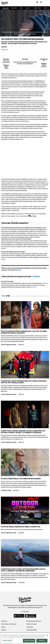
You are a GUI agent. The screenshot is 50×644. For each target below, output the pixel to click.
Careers (4, 630)
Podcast (28, 8)
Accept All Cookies (29, 641)
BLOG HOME (6, 8)
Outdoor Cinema (32, 624)
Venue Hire (30, 627)
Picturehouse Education (34, 621)
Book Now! (36, 277)
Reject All (42, 641)
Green (3, 627)
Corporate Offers (32, 630)
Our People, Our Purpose (9, 624)
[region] (25, 638)
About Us (4, 621)
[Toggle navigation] (46, 3)
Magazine (14, 8)
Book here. (46, 283)
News (21, 8)
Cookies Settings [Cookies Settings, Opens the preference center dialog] (7, 641)
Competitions (37, 8)
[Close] (47, 635)
